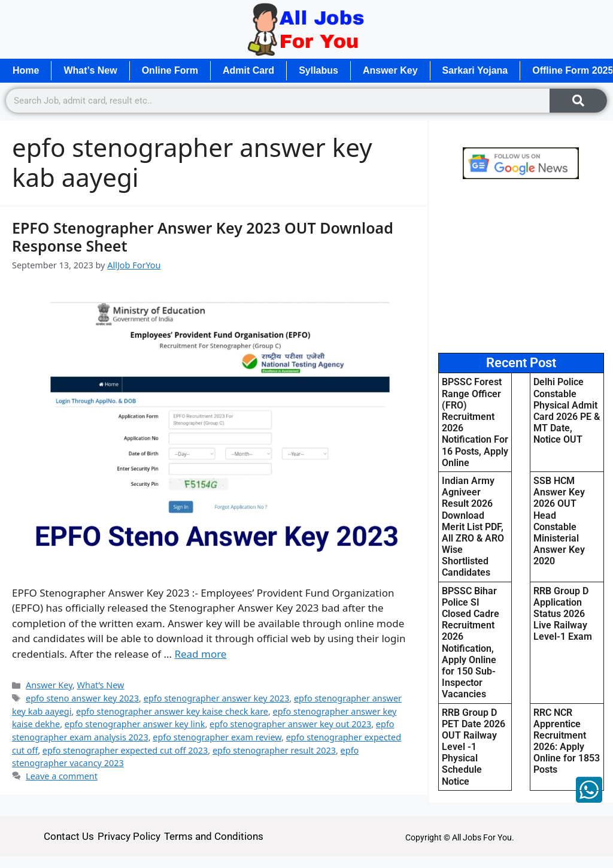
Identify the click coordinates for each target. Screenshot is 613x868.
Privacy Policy (129, 836)
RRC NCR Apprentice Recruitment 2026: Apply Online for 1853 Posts (567, 741)
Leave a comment (62, 776)
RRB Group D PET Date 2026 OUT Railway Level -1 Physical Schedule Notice (474, 747)
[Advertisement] (521, 266)
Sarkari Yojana (475, 70)
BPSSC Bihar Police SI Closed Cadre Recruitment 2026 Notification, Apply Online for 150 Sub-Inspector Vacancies (471, 643)
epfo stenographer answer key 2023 (217, 698)
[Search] (578, 101)
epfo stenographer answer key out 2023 (290, 724)
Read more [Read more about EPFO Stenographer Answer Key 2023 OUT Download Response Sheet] (200, 654)
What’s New (90, 70)
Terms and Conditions (214, 836)
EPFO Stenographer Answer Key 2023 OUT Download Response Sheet (203, 237)
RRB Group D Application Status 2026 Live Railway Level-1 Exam (563, 614)
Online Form (170, 70)
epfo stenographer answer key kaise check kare (172, 711)
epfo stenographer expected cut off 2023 (125, 750)
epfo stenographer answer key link (135, 724)
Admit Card (248, 70)
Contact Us (69, 836)
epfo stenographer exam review (217, 737)
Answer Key (390, 70)
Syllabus (318, 70)
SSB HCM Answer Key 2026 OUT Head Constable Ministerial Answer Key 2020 (559, 521)
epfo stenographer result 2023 (274, 750)
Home (26, 70)
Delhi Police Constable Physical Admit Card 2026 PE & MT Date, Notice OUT (567, 411)
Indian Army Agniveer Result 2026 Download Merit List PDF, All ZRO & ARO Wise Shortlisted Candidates (473, 527)
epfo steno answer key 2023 (82, 698)
